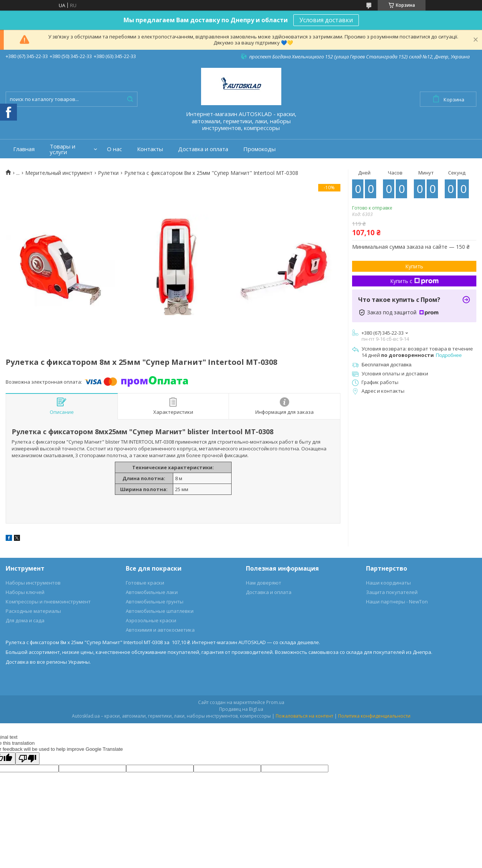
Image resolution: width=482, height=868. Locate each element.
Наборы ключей (25, 592)
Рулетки (108, 173)
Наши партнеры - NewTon (397, 602)
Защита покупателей (392, 592)
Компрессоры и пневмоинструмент (48, 602)
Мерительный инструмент (59, 173)
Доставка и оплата (203, 149)
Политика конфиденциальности (374, 716)
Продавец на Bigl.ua (241, 709)
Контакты (150, 149)
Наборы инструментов (33, 583)
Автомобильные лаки (152, 592)
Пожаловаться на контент (304, 716)
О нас (114, 149)
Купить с (414, 281)
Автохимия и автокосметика (160, 630)
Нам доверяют (264, 583)
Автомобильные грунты (155, 602)
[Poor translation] (27, 759)
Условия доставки (326, 20)
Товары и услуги (63, 149)
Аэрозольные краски (151, 620)
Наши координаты (388, 583)
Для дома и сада (25, 620)
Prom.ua (275, 702)
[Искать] (130, 99)
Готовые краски (145, 583)
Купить (414, 266)
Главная (24, 149)
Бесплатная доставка (387, 365)
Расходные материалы (33, 611)
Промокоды (259, 149)
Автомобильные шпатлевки (160, 611)
